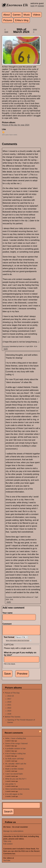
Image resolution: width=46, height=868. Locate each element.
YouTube (7, 862)
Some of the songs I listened (16, 745)
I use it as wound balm (14, 776)
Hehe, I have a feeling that (16, 740)
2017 (9, 701)
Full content (8, 846)
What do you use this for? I (16, 781)
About (7, 15)
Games (17, 15)
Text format (9, 639)
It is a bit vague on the (14, 796)
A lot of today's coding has (16, 755)
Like (4, 129)
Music (27, 15)
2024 (9, 713)
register (41, 6)
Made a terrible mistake (14, 771)
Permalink (6, 346)
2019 (9, 704)
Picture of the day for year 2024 (16, 125)
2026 (9, 716)
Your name (7, 613)
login (33, 6)
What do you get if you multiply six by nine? (20, 656)
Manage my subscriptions (13, 833)
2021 (9, 707)
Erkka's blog (22, 20)
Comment (8, 624)
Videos (37, 15)
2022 (9, 710)
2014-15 (10, 698)
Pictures (8, 20)
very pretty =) (10, 786)
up (3, 132)
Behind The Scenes (13, 719)
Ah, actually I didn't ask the (16, 766)
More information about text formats (17, 642)
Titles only (7, 843)
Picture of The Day (12, 695)
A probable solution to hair (15, 750)
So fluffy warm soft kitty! (15, 760)
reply (6, 349)
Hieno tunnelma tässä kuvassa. (18, 791)
